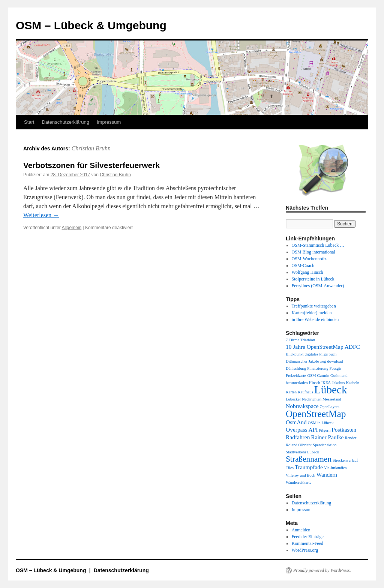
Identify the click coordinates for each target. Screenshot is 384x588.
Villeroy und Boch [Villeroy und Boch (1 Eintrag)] (301, 475)
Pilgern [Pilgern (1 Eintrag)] (325, 430)
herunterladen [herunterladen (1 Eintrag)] (297, 383)
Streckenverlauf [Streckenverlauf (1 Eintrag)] (345, 460)
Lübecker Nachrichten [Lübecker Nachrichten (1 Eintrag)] (304, 399)
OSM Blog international (313, 252)
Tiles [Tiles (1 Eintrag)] (290, 468)
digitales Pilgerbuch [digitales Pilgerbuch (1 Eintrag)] (320, 354)
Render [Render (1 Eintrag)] (350, 438)
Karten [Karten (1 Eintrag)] (291, 392)
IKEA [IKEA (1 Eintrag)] (326, 383)
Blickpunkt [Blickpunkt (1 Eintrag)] (295, 354)
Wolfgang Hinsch (307, 272)
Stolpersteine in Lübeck (313, 279)
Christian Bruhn (91, 148)
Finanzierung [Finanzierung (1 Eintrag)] (318, 368)
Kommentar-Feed (307, 543)
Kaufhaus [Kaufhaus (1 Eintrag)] (305, 392)
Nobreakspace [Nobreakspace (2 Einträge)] (302, 406)
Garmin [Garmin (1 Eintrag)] (323, 376)
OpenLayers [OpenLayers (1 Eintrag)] (330, 407)
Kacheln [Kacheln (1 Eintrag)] (353, 383)
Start (29, 122)
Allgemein (72, 228)
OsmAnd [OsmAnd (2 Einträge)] (296, 422)
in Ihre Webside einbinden (315, 319)
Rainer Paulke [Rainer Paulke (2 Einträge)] (327, 437)
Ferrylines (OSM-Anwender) (318, 286)
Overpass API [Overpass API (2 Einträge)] (302, 430)
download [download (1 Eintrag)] (335, 361)
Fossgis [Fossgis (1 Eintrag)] (336, 368)
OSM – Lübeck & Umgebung (91, 25)
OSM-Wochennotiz (309, 259)
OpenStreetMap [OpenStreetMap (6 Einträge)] (316, 414)
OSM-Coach (303, 265)
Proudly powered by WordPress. (322, 570)
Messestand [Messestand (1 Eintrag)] (332, 399)
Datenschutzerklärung (65, 122)
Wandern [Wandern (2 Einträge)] (327, 475)
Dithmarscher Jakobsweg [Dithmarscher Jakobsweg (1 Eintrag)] (306, 361)
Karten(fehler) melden (312, 313)
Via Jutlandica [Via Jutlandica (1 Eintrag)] (335, 468)
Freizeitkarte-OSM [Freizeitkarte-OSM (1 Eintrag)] (301, 376)
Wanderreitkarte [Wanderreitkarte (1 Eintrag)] (298, 482)
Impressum (109, 122)
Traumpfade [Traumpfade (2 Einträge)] (309, 467)
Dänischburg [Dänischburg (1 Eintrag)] (296, 368)
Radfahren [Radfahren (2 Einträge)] (298, 437)
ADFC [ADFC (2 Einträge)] (352, 347)
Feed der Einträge (308, 537)
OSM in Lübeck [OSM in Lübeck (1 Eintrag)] (321, 423)
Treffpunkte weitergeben (314, 306)
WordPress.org (305, 550)
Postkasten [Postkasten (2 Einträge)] (344, 430)
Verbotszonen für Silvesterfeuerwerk (91, 165)
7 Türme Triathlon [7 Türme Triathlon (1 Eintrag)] (300, 340)
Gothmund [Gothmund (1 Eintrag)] (339, 376)
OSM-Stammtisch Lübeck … (318, 245)
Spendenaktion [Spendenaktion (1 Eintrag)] (325, 445)
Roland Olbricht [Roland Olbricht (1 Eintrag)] (299, 445)
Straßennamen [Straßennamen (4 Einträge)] (309, 459)
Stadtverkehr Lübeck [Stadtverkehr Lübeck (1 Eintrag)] (302, 452)
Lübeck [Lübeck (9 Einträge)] (331, 390)
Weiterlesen (41, 215)
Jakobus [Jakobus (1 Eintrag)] (338, 383)
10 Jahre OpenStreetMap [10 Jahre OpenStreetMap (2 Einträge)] (315, 347)
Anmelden (301, 530)
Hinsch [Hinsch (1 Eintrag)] (315, 383)
